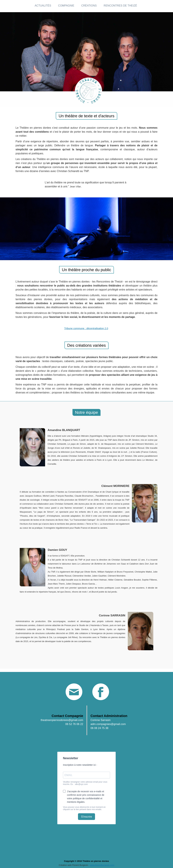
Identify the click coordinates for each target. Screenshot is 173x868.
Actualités (43, 6)
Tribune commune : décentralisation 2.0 (86, 328)
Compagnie (66, 6)
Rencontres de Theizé (120, 6)
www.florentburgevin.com (102, 865)
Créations (89, 6)
